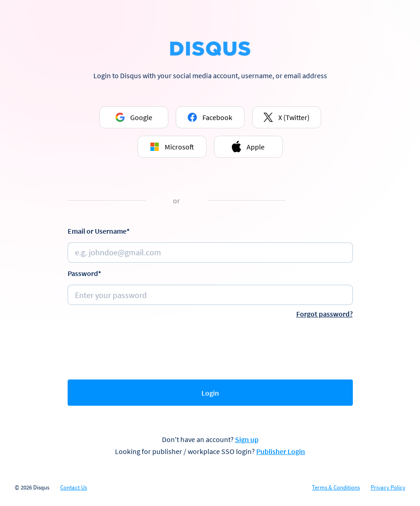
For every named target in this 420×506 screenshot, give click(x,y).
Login (210, 393)
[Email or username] (210, 253)
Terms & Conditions (336, 488)
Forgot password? (325, 314)
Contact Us (74, 488)
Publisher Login (281, 451)
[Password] (210, 295)
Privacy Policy (388, 488)
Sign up (247, 439)
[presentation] (210, 347)
